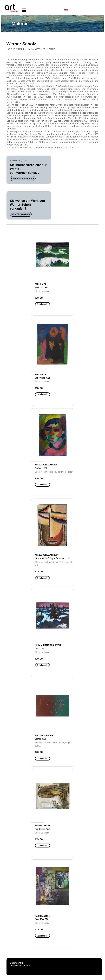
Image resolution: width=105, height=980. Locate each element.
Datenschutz (17, 963)
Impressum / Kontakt (21, 965)
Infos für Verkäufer (21, 214)
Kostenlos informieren (23, 178)
